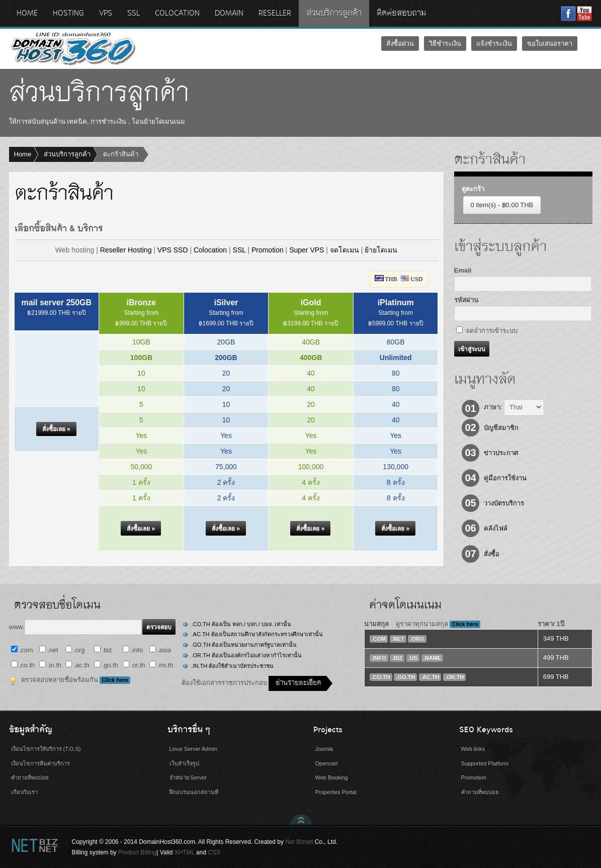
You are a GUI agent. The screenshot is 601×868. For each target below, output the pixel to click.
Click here (115, 680)
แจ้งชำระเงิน (494, 44)
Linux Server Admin (193, 749)
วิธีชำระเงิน (445, 44)
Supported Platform (485, 763)
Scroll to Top (301, 819)
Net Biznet (299, 842)
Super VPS (307, 250)
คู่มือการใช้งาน (505, 478)
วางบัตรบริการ (504, 503)
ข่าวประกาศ (501, 453)
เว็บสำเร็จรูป (184, 763)
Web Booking (332, 777)
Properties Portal (336, 792)
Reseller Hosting (126, 250)
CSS (214, 852)
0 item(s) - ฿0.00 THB (502, 205)
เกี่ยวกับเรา (24, 792)
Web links (473, 749)
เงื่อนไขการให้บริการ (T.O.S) (46, 749)
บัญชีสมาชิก (501, 428)
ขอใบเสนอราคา (550, 44)
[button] (56, 429)
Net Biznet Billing (34, 845)
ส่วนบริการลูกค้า (67, 154)
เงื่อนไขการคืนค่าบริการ (40, 763)
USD (412, 279)
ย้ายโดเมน (381, 250)
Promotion (268, 250)
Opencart (327, 763)
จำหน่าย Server (188, 777)
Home (23, 154)
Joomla (324, 749)
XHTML (185, 852)
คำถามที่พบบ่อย (30, 777)
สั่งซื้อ (492, 554)
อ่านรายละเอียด (298, 683)
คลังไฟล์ (496, 528)
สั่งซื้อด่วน (400, 44)
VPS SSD (173, 250)
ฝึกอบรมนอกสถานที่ (194, 792)
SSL (239, 250)
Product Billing (137, 852)
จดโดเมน (345, 250)
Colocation (210, 250)
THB (386, 279)
